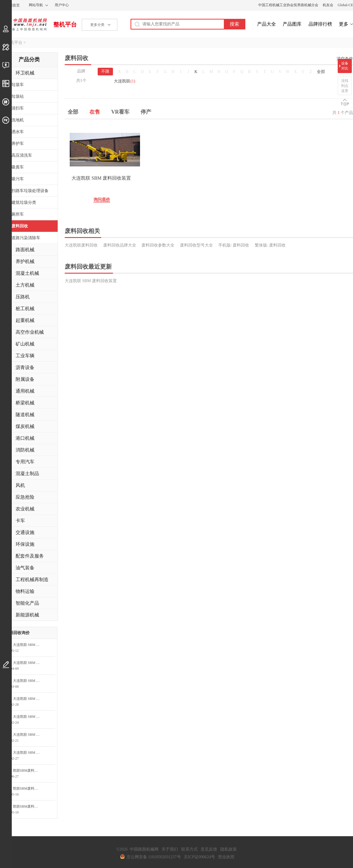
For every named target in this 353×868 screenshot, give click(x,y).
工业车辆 (25, 356)
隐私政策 (229, 849)
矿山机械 (25, 344)
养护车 (18, 144)
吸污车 (18, 179)
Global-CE (345, 5)
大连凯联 (124, 81)
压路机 (23, 297)
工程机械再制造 (32, 580)
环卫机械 (25, 73)
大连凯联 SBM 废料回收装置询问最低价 (29, 681)
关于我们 (170, 849)
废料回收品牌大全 (120, 245)
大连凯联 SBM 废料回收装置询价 (29, 645)
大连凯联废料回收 (81, 245)
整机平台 (65, 24)
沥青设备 (25, 367)
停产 (146, 112)
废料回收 (20, 226)
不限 (105, 71)
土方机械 (25, 285)
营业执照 (226, 857)
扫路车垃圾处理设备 (30, 191)
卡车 (20, 521)
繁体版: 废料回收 (270, 245)
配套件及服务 (30, 556)
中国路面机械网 (23, 24)
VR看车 (120, 112)
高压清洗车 (22, 155)
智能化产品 (27, 603)
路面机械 (25, 250)
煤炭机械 (25, 426)
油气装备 (25, 568)
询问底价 (102, 200)
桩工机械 (25, 309)
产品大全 (267, 24)
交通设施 (25, 532)
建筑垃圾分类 (24, 202)
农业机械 (25, 509)
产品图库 (292, 24)
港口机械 (25, 438)
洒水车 (18, 132)
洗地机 (18, 120)
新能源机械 (27, 615)
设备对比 (345, 66)
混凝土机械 (27, 273)
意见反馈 (209, 849)
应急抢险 (25, 497)
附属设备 (25, 379)
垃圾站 (18, 96)
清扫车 (18, 108)
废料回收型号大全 (197, 245)
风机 (20, 485)
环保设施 (25, 544)
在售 (95, 112)
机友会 (328, 5)
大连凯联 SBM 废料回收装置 (101, 178)
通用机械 (25, 391)
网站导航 (36, 5)
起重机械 (25, 320)
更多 (344, 24)
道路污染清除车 (26, 238)
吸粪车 (18, 167)
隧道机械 (25, 415)
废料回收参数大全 (158, 245)
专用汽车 (25, 462)
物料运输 (25, 591)
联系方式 (189, 849)
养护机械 (25, 261)
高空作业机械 (30, 332)
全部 (321, 72)
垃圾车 (18, 85)
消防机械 (25, 450)
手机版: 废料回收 (234, 245)
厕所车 (18, 214)
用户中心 (62, 5)
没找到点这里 (345, 86)
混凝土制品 (27, 473)
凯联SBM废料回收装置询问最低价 (29, 771)
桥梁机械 (25, 403)
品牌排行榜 (320, 24)
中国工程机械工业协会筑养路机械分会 (288, 5)
